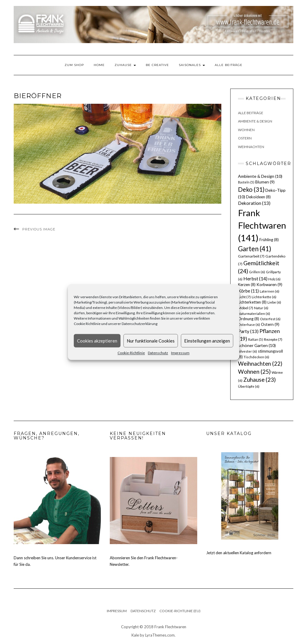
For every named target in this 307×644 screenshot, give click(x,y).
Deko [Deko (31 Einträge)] (251, 189)
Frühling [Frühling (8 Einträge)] (269, 240)
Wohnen (246, 130)
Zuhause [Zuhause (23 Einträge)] (260, 380)
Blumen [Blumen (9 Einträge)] (265, 182)
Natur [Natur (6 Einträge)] (261, 308)
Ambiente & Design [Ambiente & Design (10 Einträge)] (260, 176)
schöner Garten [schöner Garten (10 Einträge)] (257, 345)
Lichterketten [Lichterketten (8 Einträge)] (252, 302)
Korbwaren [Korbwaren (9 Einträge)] (269, 285)
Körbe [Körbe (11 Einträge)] (248, 291)
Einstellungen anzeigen (207, 341)
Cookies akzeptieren (97, 341)
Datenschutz (158, 353)
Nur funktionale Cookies (151, 341)
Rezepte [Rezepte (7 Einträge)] (273, 339)
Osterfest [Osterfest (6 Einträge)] (270, 319)
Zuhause (125, 65)
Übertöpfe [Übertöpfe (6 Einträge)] (249, 386)
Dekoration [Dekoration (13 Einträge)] (254, 203)
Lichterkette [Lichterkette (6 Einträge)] (264, 297)
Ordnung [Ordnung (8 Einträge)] (249, 319)
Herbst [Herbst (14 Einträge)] (255, 278)
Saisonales (192, 65)
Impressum (180, 353)
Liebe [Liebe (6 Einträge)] (274, 302)
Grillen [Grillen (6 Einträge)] (257, 272)
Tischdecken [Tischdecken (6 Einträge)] (256, 357)
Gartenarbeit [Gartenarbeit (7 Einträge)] (251, 256)
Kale (135, 635)
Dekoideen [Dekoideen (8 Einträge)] (258, 197)
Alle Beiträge (229, 65)
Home (99, 65)
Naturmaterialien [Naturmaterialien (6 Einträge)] (254, 314)
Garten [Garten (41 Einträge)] (255, 249)
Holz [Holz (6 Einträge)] (274, 279)
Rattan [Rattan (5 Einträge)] (256, 339)
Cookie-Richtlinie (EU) (180, 611)
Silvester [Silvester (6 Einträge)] (248, 351)
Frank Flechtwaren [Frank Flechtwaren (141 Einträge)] (262, 225)
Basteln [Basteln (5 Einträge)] (246, 182)
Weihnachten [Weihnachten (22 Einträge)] (260, 364)
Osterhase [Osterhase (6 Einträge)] (249, 325)
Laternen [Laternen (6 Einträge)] (270, 291)
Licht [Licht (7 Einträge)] (244, 297)
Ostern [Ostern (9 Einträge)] (270, 324)
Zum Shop (74, 65)
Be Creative (157, 65)
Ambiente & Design (255, 121)
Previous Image (39, 229)
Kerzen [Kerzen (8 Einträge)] (247, 285)
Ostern (245, 138)
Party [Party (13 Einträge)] (248, 331)
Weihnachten (251, 147)
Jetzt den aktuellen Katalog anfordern (239, 553)
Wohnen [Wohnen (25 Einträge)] (254, 372)
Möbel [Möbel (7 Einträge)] (246, 308)
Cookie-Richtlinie (131, 353)
